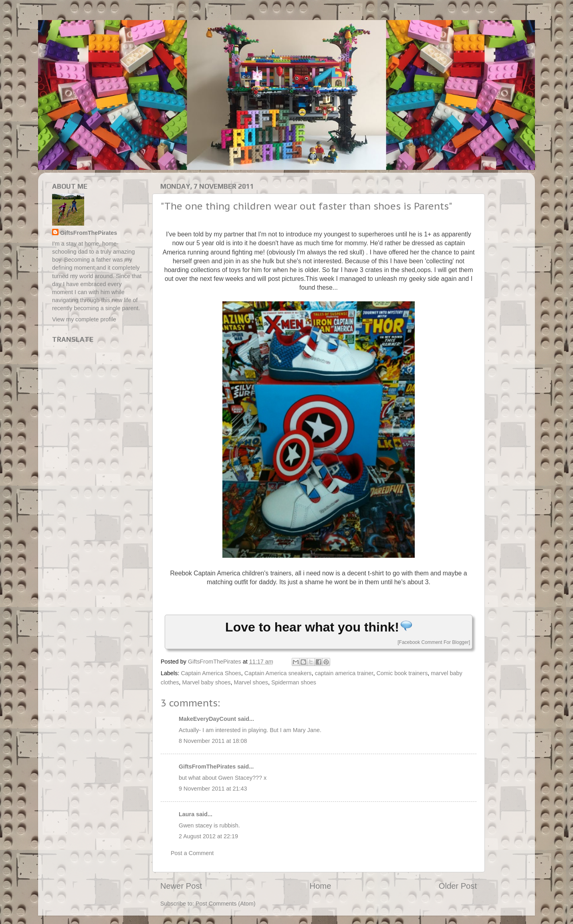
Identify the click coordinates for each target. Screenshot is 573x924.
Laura (187, 814)
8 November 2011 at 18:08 (213, 741)
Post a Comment (192, 853)
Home (321, 886)
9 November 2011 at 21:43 (213, 789)
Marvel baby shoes (207, 682)
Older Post (458, 886)
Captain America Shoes (211, 673)
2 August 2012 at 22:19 (208, 836)
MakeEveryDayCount (207, 719)
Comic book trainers (402, 673)
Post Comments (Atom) (226, 904)
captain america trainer (344, 673)
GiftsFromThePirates (207, 767)
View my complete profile (84, 319)
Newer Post (181, 886)
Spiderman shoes (294, 682)
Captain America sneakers (278, 673)
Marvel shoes (251, 682)
